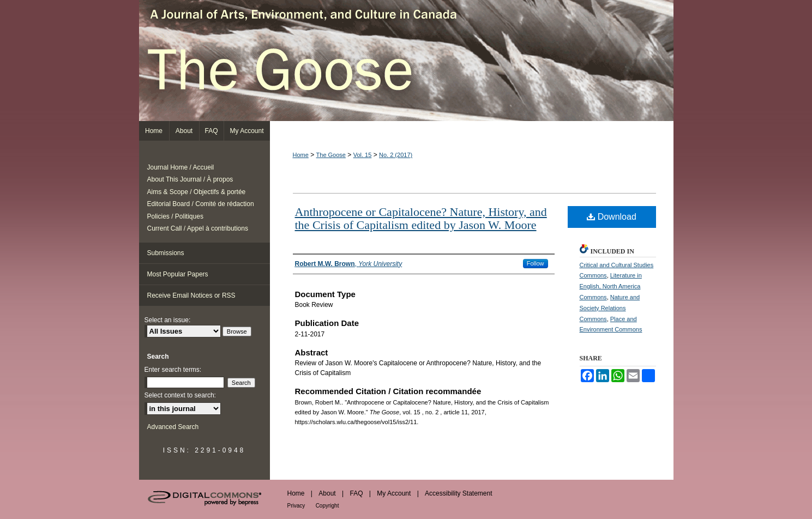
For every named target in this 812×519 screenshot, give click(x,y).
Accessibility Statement (458, 493)
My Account (394, 493)
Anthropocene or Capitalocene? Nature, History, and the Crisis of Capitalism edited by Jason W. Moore (421, 218)
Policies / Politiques (175, 216)
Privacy (296, 506)
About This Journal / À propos (190, 179)
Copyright (327, 506)
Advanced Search (173, 427)
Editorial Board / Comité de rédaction (201, 204)
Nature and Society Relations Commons (610, 308)
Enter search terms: (173, 370)
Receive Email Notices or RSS (191, 295)
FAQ (356, 493)
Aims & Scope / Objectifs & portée (197, 192)
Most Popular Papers (178, 274)
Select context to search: (180, 395)
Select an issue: (168, 320)
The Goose (406, 61)
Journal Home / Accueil (181, 167)
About (327, 493)
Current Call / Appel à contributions (198, 228)
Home (301, 155)
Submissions (166, 253)
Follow (536, 263)
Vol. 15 (363, 155)
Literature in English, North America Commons (611, 286)
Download (612, 217)
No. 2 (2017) (396, 155)
